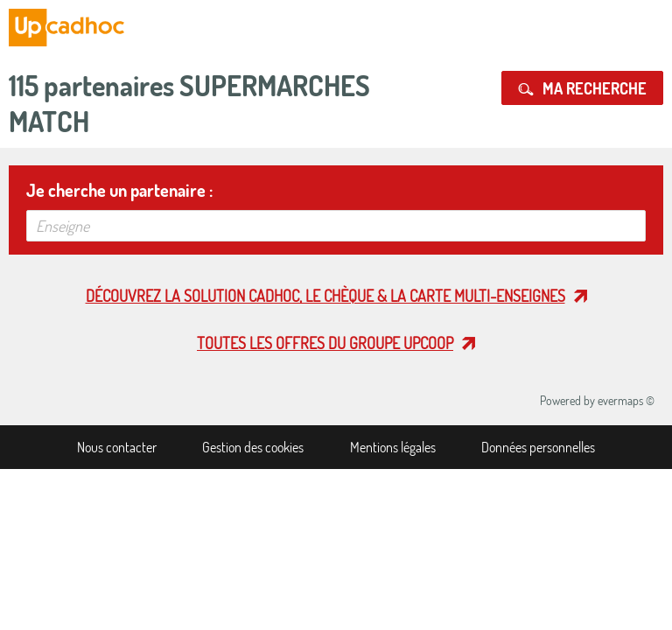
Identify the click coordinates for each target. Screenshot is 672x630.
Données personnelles (538, 447)
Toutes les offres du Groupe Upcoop (325, 343)
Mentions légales (393, 447)
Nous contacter (117, 447)
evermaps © (626, 400)
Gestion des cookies (253, 447)
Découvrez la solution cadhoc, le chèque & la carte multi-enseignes (325, 296)
